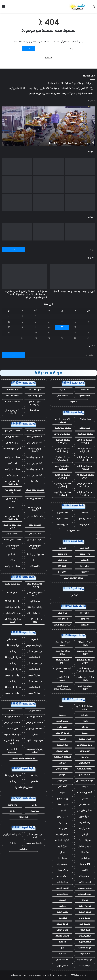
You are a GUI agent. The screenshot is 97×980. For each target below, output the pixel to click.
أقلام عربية (85, 864)
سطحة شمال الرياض (62, 428)
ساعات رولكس (85, 519)
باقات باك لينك (12, 396)
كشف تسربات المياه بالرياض (85, 679)
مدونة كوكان (62, 769)
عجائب (85, 787)
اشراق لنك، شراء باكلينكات (35, 403)
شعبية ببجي (35, 534)
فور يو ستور (12, 475)
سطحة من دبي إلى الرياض (62, 468)
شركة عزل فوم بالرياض (62, 661)
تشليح (35, 735)
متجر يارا (85, 852)
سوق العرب (12, 593)
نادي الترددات (62, 805)
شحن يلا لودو (35, 525)
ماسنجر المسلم (62, 936)
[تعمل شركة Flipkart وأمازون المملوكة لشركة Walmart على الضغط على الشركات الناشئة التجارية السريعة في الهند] (48, 166)
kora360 (62, 548)
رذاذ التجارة (62, 822)
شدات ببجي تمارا (12, 431)
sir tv (12, 811)
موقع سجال (62, 870)
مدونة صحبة (85, 840)
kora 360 (62, 572)
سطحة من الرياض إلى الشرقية (62, 459)
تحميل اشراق (85, 817)
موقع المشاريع (85, 888)
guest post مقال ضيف (35, 594)
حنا (35, 560)
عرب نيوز (85, 757)
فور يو (12, 507)
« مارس (92, 345)
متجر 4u (35, 481)
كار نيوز (62, 775)
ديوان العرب (85, 858)
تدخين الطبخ (62, 912)
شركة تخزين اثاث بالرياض (85, 644)
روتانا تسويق (62, 799)
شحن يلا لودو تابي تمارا (12, 491)
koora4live (85, 554)
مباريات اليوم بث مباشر (74, 578)
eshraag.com (17, 975)
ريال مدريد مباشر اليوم (35, 836)
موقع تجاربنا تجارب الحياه (12, 621)
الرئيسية (48, 58)
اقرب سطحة (85, 428)
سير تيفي (35, 811)
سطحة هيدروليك (12, 717)
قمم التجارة (85, 930)
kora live (85, 619)
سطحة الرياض (85, 419)
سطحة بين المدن (35, 717)
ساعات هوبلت (74, 531)
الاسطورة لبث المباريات (23, 787)
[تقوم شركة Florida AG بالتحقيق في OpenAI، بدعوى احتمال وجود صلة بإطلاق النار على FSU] (80, 184)
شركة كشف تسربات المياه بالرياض (85, 670)
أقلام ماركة (85, 525)
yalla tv (35, 782)
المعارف (62, 811)
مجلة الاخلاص (62, 960)
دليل (62, 948)
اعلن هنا (62, 706)
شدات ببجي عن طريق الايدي (12, 483)
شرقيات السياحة (62, 840)
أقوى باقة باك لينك (12, 613)
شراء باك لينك (35, 390)
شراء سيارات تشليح (35, 741)
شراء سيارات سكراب (12, 735)
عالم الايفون (85, 763)
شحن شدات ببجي (35, 516)
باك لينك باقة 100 (12, 607)
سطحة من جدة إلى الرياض (85, 476)
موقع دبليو (62, 876)
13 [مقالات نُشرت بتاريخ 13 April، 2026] (62, 327)
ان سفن (62, 739)
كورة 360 (62, 566)
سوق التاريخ (35, 601)
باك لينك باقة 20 (12, 601)
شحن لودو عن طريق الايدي (12, 526)
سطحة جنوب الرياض (35, 729)
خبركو (85, 733)
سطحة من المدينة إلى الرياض (62, 485)
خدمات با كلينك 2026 (35, 621)
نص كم (85, 727)
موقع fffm (85, 966)
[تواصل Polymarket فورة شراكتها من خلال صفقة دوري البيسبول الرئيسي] (80, 202)
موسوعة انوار (85, 846)
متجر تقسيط (12, 463)
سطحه (12, 711)
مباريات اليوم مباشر (62, 625)
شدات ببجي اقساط (35, 431)
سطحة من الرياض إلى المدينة (85, 485)
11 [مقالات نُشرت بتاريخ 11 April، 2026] (88, 327)
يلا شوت (85, 390)
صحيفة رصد (85, 954)
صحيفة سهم (85, 942)
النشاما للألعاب (62, 888)
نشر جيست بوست (12, 584)
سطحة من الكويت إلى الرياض (62, 494)
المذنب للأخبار (85, 882)
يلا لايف (35, 776)
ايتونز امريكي (12, 443)
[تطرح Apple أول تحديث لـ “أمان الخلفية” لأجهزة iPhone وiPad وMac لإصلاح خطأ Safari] (17, 202)
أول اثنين (62, 906)
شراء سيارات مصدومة (12, 751)
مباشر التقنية (62, 834)
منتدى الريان (62, 966)
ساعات (85, 513)
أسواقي (62, 763)
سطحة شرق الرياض (85, 434)
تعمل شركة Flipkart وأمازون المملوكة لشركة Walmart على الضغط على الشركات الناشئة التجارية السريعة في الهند (26, 295)
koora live (62, 554)
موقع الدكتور (85, 912)
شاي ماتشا (35, 566)
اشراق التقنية (85, 739)
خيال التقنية (62, 745)
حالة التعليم (62, 894)
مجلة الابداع (85, 805)
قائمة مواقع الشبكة (41, 975)
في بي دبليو (85, 906)
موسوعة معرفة (85, 960)
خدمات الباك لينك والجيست (35, 585)
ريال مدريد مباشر (35, 651)
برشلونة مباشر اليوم (12, 834)
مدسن (85, 799)
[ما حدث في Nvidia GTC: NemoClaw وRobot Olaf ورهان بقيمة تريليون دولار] (17, 184)
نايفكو (62, 954)
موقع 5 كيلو (62, 721)
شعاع (62, 852)
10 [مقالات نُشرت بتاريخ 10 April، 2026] (9, 322)
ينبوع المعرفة (85, 894)
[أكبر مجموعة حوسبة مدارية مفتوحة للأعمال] (80, 166)
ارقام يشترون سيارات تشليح (35, 751)
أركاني (85, 834)
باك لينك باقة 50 (35, 607)
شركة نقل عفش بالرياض (62, 644)
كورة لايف (85, 548)
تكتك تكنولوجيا (85, 769)
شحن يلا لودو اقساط (12, 449)
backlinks (35, 410)
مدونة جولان (62, 864)
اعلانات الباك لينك (12, 402)
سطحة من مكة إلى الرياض (85, 450)
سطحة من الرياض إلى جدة (85, 441)
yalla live (23, 849)
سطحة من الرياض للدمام (85, 459)
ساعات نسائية (62, 519)
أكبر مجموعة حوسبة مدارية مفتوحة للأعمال (71, 143)
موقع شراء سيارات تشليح (12, 742)
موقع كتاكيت (85, 948)
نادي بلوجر (62, 781)
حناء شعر (12, 554)
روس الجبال (62, 858)
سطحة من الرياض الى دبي (85, 468)
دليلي (85, 721)
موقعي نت (85, 876)
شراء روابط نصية (35, 396)
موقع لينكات (85, 936)
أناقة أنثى (62, 787)
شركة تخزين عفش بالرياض (85, 652)
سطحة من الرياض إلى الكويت (85, 494)
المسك (62, 900)
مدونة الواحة (62, 930)
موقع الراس (62, 882)
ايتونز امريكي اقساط (12, 500)
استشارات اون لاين (85, 811)
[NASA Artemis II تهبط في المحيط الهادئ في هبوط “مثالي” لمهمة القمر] (17, 166)
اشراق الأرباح (62, 846)
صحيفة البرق (85, 924)
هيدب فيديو (62, 817)
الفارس (85, 870)
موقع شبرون (62, 924)
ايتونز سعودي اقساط (35, 450)
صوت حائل (62, 918)
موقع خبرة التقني (85, 781)
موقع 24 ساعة (62, 733)
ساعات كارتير (62, 513)
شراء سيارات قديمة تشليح (24, 758)
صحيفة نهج (85, 775)
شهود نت (62, 828)
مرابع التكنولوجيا (85, 745)
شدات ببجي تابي (12, 437)
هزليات (85, 900)
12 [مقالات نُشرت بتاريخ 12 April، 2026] (75, 327)
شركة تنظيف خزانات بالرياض (62, 670)
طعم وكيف (85, 828)
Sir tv (35, 805)
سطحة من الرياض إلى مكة (62, 441)
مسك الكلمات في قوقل (85, 708)
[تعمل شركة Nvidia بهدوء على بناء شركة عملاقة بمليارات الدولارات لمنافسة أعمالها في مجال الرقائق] (48, 202)
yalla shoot (85, 396)
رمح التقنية (85, 822)
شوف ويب (85, 751)
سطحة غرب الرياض (62, 434)
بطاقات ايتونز (12, 534)
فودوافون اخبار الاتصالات (12, 412)
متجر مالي (62, 727)
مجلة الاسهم (62, 751)
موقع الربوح (85, 918)
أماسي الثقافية (85, 793)
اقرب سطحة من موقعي (62, 421)
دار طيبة (62, 942)
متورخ (62, 793)
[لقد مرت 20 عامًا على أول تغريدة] (48, 184)
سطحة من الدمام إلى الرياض (62, 476)
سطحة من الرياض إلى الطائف (62, 450)
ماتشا (12, 560)
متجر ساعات (62, 525)
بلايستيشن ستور (35, 540)
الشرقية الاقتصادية (62, 757)
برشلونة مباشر (12, 646)
